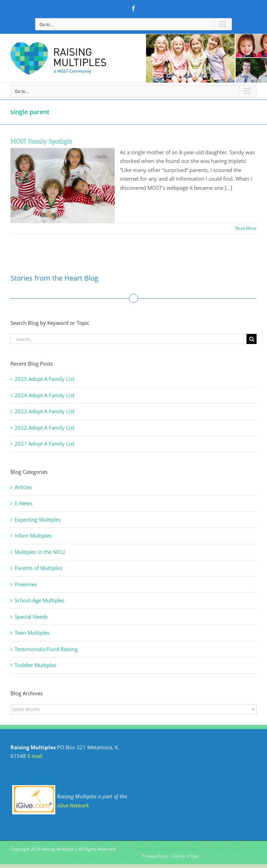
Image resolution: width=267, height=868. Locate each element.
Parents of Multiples (38, 568)
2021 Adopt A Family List (44, 444)
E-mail (35, 756)
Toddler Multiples (35, 665)
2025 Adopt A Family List (44, 379)
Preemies (26, 584)
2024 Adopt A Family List (44, 395)
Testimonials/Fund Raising (46, 649)
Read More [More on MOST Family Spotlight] (246, 228)
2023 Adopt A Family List (44, 411)
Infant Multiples (33, 535)
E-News (23, 503)
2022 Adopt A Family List (44, 428)
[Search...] (128, 339)
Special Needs (31, 617)
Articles (23, 487)
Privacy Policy (155, 856)
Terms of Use (185, 856)
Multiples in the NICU (40, 552)
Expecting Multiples (38, 519)
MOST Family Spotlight (41, 141)
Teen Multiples (32, 633)
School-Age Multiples (39, 600)
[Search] (252, 339)
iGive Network (73, 805)
